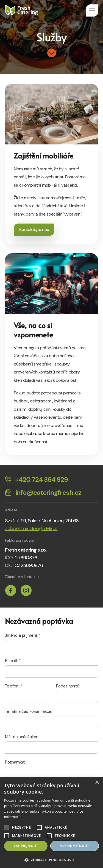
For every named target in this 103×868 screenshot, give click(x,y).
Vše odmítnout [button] (75, 846)
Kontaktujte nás (34, 229)
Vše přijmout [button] (26, 846)
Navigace (92, 10)
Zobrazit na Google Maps (31, 528)
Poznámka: (15, 762)
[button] (51, 859)
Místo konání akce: (22, 737)
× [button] (97, 783)
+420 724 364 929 (37, 480)
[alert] (51, 822)
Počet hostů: (68, 686)
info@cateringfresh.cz (43, 493)
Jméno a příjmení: (23, 635)
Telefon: (14, 686)
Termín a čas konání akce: (29, 711)
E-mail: (13, 661)
